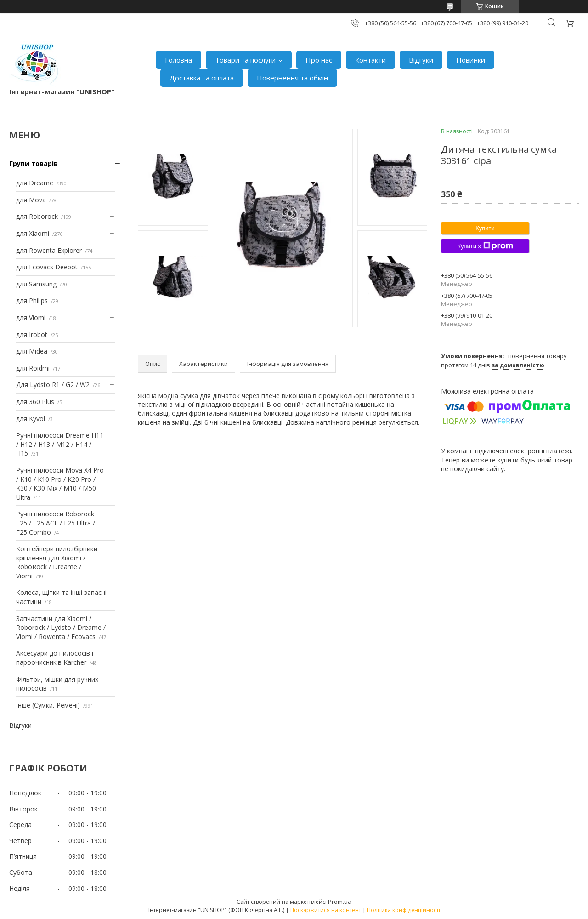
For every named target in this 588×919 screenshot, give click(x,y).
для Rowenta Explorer (49, 250)
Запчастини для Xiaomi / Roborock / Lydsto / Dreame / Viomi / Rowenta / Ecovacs (61, 628)
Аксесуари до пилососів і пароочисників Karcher (55, 658)
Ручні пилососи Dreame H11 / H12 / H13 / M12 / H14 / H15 (60, 444)
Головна (178, 60)
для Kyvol (31, 419)
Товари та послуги (245, 60)
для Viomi (31, 317)
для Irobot (32, 334)
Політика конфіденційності (404, 910)
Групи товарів (34, 163)
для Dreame (35, 183)
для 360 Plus (35, 402)
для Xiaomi (33, 233)
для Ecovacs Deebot (47, 267)
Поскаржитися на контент (326, 910)
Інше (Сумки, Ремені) (48, 705)
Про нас (319, 60)
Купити (485, 228)
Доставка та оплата (202, 78)
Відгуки (421, 60)
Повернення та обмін (292, 78)
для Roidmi (33, 368)
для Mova (31, 200)
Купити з (485, 246)
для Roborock (37, 216)
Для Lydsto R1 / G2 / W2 (53, 385)
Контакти (370, 60)
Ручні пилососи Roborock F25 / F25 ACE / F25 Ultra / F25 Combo (56, 523)
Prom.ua (340, 902)
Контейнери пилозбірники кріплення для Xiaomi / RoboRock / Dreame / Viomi (57, 562)
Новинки (471, 60)
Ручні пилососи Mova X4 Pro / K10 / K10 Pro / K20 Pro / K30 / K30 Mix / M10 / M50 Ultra (60, 484)
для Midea (32, 351)
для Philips (32, 300)
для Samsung (36, 284)
